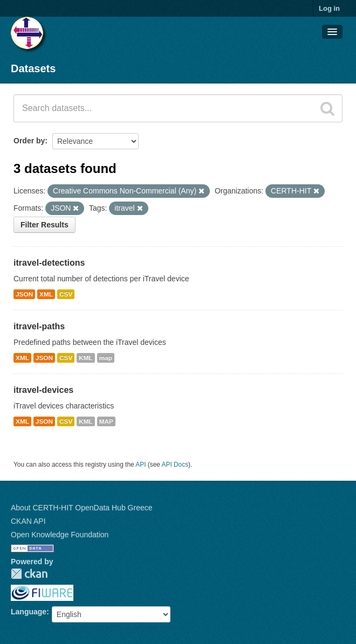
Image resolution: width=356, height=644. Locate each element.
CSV (66, 294)
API (141, 465)
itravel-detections (49, 263)
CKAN (29, 574)
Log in (329, 8)
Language (29, 612)
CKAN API (28, 521)
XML (46, 294)
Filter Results (44, 225)
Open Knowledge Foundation (60, 535)
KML (86, 358)
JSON (24, 294)
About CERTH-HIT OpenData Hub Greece (82, 508)
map (106, 358)
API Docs (175, 465)
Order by (29, 141)
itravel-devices (43, 390)
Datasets (33, 68)
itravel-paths (39, 326)
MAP (106, 421)
